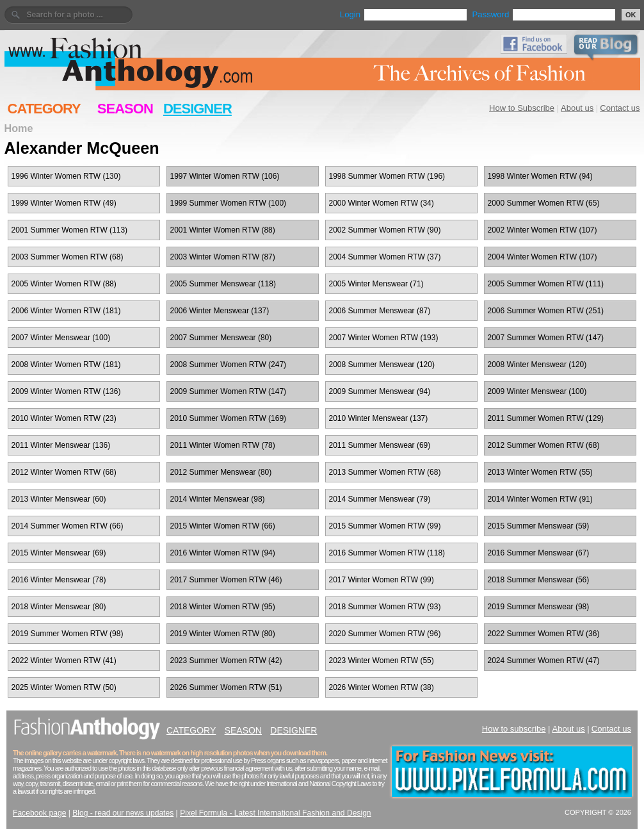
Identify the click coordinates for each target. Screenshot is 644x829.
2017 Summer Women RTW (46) (226, 580)
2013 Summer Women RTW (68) (385, 472)
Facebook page (39, 813)
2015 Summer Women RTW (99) (385, 526)
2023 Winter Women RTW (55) (382, 661)
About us (577, 108)
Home (19, 128)
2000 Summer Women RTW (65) (544, 203)
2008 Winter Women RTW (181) (66, 365)
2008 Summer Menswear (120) (382, 365)
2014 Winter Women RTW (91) (540, 499)
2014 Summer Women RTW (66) (68, 526)
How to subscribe (514, 729)
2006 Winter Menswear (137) (220, 311)
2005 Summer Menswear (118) (223, 284)
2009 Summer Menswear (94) (380, 391)
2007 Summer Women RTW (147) (546, 338)
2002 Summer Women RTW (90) (385, 230)
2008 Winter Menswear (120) (537, 365)
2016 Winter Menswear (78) (59, 580)
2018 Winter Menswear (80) (59, 607)
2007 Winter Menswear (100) (61, 338)
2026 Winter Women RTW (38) (382, 687)
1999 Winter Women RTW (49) (64, 203)
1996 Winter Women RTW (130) (66, 176)
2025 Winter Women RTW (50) (64, 687)
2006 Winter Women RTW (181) (66, 311)
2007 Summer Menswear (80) (221, 338)
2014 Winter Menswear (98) (218, 499)
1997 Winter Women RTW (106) (225, 176)
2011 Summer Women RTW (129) (546, 418)
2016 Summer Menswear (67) (539, 553)
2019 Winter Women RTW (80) (223, 634)
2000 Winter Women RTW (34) (382, 203)
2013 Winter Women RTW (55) (540, 472)
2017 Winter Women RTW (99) (382, 580)
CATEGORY (44, 109)
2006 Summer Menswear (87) (380, 311)
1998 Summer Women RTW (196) (387, 176)
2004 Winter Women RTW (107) (543, 257)
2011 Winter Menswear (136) (61, 445)
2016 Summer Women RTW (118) (387, 553)
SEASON (125, 109)
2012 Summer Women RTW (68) (544, 445)
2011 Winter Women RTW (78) (223, 445)
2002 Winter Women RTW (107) (543, 230)
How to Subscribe (522, 108)
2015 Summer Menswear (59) (539, 526)
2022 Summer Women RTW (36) (544, 634)
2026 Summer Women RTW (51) (226, 687)
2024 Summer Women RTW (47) (544, 661)
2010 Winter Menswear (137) (379, 418)
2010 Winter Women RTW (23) (64, 418)
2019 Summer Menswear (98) (539, 607)
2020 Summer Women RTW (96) (385, 634)
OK (631, 15)
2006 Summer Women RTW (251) (546, 311)
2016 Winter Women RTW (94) (223, 553)
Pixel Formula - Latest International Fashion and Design (275, 813)
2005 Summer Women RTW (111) (546, 284)
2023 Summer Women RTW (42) (226, 661)
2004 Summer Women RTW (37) (385, 257)
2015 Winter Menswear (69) (59, 553)
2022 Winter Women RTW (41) (64, 661)
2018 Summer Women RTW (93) (385, 607)
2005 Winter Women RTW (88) (64, 284)
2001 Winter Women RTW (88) (223, 230)
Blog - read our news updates (123, 813)
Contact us (620, 108)
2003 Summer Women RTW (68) (68, 257)
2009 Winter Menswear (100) (537, 391)
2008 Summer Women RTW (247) (229, 365)
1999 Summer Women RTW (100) (229, 203)
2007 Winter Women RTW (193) (384, 338)
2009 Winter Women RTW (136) (66, 391)
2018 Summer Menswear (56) (539, 580)
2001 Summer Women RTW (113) (70, 230)
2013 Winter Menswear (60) (59, 499)
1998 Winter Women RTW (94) (540, 176)
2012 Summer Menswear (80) (221, 472)
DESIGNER (197, 109)
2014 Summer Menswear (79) (380, 499)
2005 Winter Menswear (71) (376, 284)
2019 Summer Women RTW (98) (68, 634)
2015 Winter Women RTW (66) (223, 526)
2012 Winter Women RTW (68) (64, 472)
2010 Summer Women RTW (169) (229, 418)
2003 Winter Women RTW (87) (223, 257)
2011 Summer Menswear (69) (380, 445)
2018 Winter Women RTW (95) (223, 607)
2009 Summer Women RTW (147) (229, 391)
